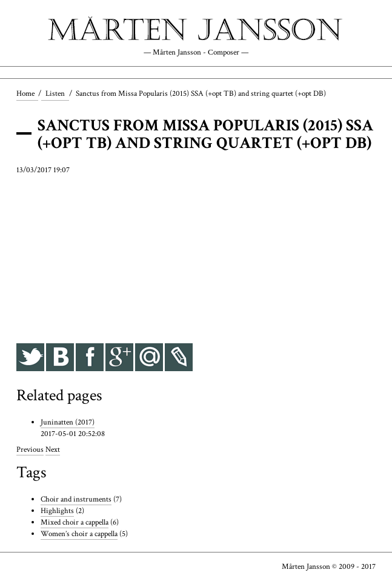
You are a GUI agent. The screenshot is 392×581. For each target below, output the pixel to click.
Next (53, 449)
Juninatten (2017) (68, 422)
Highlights (57, 511)
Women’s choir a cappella (79, 534)
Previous (30, 449)
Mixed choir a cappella (75, 522)
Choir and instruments (76, 499)
